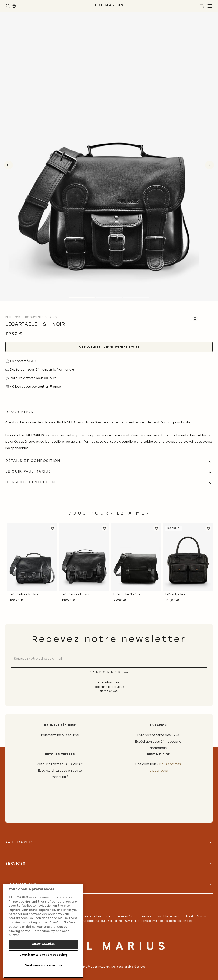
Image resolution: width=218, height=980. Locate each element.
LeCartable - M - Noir (24, 595)
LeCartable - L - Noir (76, 595)
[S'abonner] (109, 673)
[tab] (109, 461)
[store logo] (107, 7)
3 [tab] (136, 297)
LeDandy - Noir (176, 595)
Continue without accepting (43, 955)
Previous (9, 165)
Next (209, 165)
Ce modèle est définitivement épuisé (109, 347)
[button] (53, 528)
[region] (43, 931)
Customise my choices (43, 966)
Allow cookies (43, 944)
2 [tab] (109, 297)
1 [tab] (82, 297)
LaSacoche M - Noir (127, 595)
